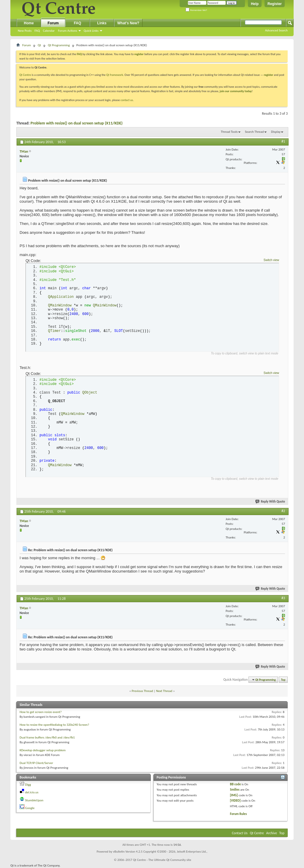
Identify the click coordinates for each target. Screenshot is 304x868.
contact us (127, 100)
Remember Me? (196, 10)
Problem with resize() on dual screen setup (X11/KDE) (77, 123)
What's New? (128, 23)
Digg (28, 785)
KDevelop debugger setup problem (43, 750)
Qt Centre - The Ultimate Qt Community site (162, 860)
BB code (235, 784)
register (269, 75)
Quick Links (91, 31)
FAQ (37, 31)
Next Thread (164, 691)
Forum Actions (68, 31)
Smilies (235, 790)
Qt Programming (59, 45)
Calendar (49, 31)
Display (276, 132)
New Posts (25, 31)
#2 (283, 511)
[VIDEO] (235, 801)
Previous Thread (142, 691)
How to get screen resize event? (41, 712)
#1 (283, 141)
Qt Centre (25, 75)
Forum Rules (238, 814)
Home (29, 23)
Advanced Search (276, 30)
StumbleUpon (34, 800)
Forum (53, 23)
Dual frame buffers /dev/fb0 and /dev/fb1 (47, 737)
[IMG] (234, 795)
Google (30, 808)
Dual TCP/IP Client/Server (36, 763)
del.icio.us (32, 792)
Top (283, 680)
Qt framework (115, 75)
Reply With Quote (270, 502)
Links (102, 23)
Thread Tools (229, 132)
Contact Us (240, 833)
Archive (272, 833)
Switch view (271, 260)
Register (275, 4)
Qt (39, 45)
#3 (283, 598)
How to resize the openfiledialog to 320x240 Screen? (54, 725)
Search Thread (254, 132)
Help (255, 4)
